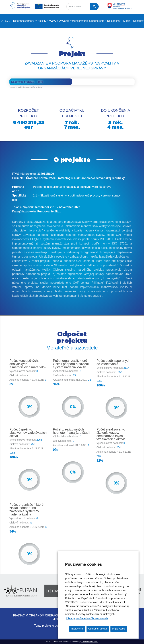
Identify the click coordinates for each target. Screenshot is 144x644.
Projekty (42, 21)
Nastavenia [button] (77, 629)
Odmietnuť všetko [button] (98, 629)
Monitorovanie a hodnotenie (88, 21)
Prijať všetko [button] (119, 629)
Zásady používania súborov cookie (87, 618)
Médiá (127, 21)
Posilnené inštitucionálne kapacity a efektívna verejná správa (72, 187)
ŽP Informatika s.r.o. (90, 642)
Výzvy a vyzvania (59, 21)
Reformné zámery (24, 21)
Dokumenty (114, 21)
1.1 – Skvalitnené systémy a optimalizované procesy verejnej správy (77, 195)
